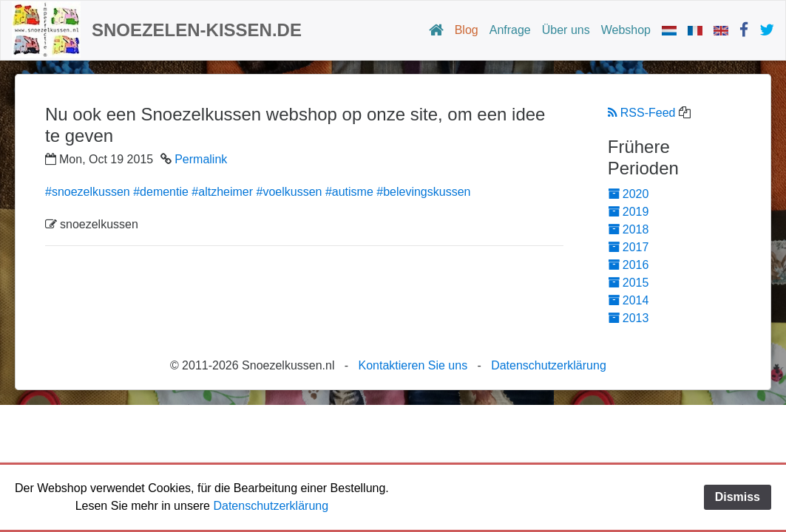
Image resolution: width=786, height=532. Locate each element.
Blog (467, 30)
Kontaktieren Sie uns (413, 365)
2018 (629, 229)
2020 (629, 194)
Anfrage (510, 30)
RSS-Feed (642, 113)
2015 (629, 283)
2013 (629, 318)
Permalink (201, 159)
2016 (629, 265)
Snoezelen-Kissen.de (197, 30)
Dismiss (738, 497)
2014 (629, 300)
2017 (629, 247)
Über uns (566, 30)
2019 (629, 212)
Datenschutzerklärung (549, 365)
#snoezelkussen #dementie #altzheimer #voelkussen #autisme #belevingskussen (258, 192)
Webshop (626, 30)
